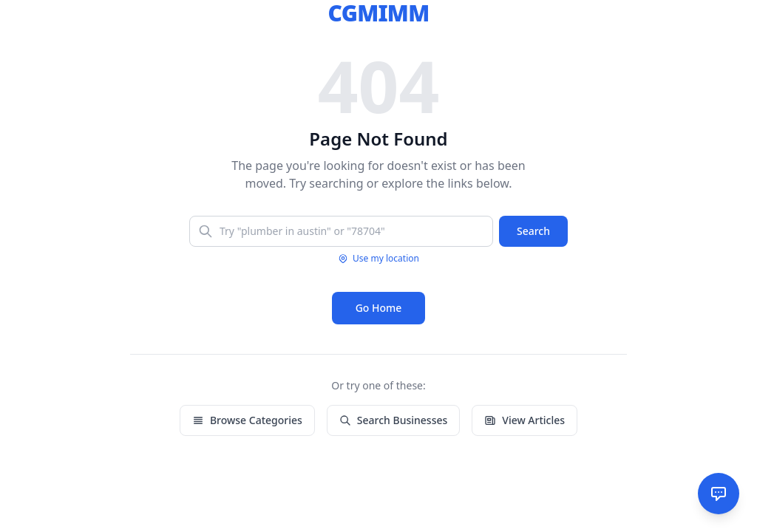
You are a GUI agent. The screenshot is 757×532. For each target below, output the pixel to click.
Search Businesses (393, 420)
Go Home (379, 308)
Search (533, 231)
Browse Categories (247, 420)
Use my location (378, 259)
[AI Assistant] (719, 494)
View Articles (525, 420)
